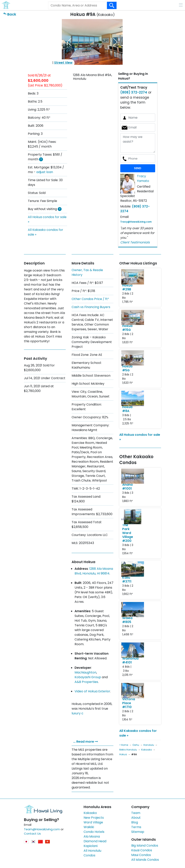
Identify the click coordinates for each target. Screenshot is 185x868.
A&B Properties (86, 682)
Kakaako (90, 813)
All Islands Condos (145, 860)
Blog (135, 822)
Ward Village (93, 822)
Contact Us (32, 834)
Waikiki (89, 827)
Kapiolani (91, 846)
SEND (138, 168)
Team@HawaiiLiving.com (42, 829)
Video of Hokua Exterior (92, 691)
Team (136, 813)
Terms (136, 827)
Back (12, 14)
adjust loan (45, 172)
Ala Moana (92, 836)
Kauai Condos (142, 850)
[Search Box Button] (112, 5)
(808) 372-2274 (134, 92)
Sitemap (138, 832)
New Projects (94, 818)
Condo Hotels (94, 832)
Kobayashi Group (88, 677)
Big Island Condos (145, 846)
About (136, 818)
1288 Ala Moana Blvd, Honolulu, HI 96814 (94, 571)
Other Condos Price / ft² (90, 299)
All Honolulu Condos (92, 853)
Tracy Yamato (143, 178)
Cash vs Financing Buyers (91, 307)
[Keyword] (77, 6)
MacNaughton (85, 672)
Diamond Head (95, 841)
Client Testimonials (135, 242)
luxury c (77, 713)
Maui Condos (141, 855)
